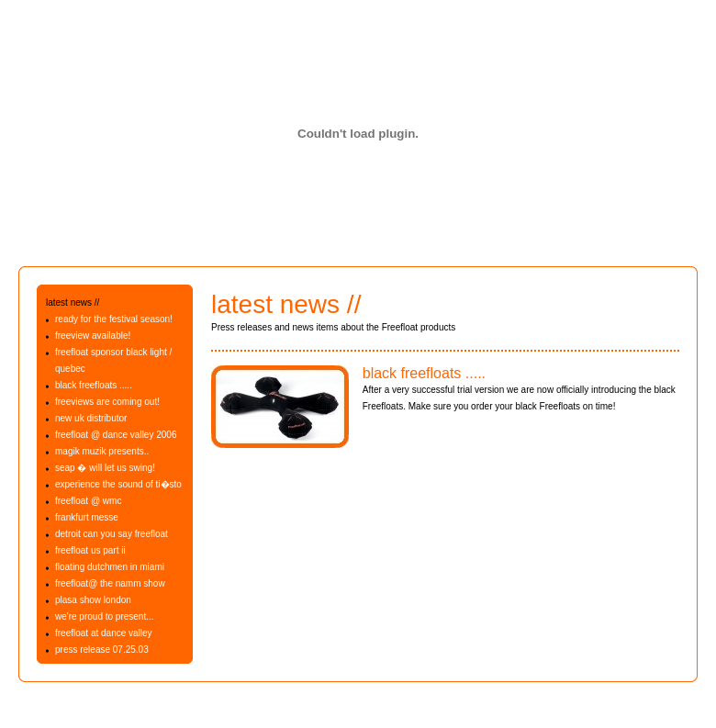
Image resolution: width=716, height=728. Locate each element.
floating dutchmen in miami (110, 567)
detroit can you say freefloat (112, 534)
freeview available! (93, 336)
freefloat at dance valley (104, 633)
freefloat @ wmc (88, 501)
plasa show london (93, 600)
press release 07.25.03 (102, 650)
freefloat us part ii (90, 550)
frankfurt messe (87, 517)
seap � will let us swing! (105, 468)
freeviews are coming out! (107, 402)
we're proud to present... (105, 616)
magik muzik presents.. (102, 451)
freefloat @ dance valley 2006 (116, 435)
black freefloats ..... (94, 385)
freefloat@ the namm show (110, 583)
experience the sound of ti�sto (118, 484)
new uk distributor (91, 418)
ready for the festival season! (114, 319)
